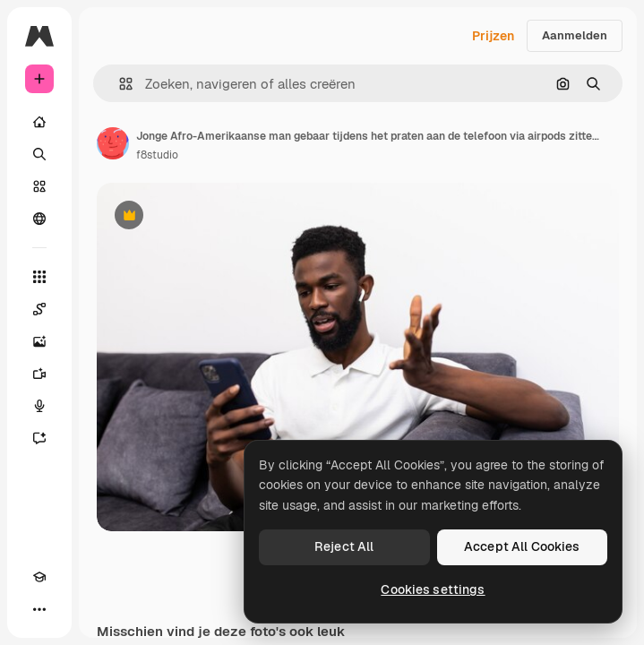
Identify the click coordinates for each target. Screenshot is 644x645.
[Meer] (39, 609)
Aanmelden (575, 35)
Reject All (344, 546)
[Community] (39, 219)
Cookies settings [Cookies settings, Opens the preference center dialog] (433, 589)
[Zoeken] (39, 154)
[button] (119, 84)
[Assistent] (39, 438)
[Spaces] (39, 309)
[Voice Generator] (39, 406)
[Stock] (39, 186)
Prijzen (493, 36)
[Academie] (39, 577)
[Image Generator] (39, 341)
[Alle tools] (39, 277)
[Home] (39, 122)
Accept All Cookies (522, 546)
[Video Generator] (39, 374)
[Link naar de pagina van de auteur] (113, 143)
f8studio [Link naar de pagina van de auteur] (157, 155)
